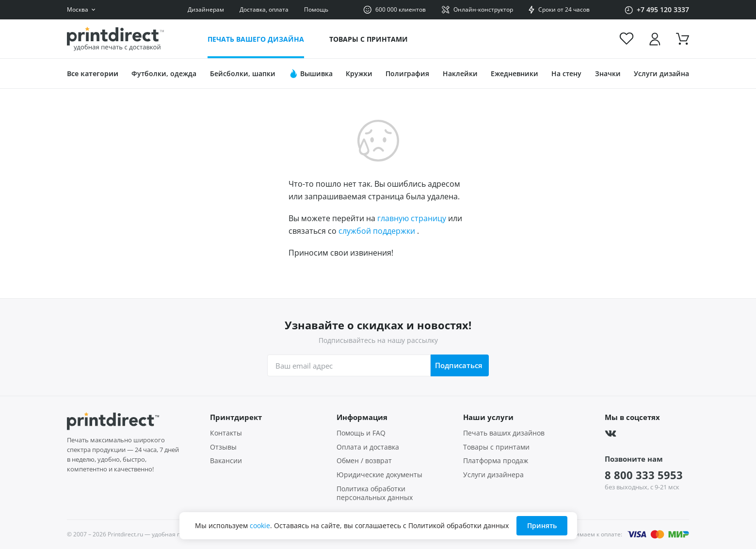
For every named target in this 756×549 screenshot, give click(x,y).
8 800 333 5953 (644, 475)
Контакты (226, 433)
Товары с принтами (369, 39)
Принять (542, 525)
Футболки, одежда (164, 73)
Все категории (93, 73)
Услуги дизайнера (493, 475)
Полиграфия (407, 73)
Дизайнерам (206, 9)
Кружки (359, 73)
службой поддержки (377, 231)
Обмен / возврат (364, 461)
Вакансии (226, 461)
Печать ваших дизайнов (504, 433)
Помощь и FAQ (361, 433)
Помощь (316, 9)
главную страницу (412, 218)
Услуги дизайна (661, 73)
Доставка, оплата (264, 9)
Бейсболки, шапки (243, 73)
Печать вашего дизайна (256, 39)
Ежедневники (515, 73)
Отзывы (223, 447)
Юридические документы (379, 475)
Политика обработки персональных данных (375, 493)
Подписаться (458, 365)
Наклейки (460, 73)
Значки (608, 73)
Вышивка (311, 74)
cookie (260, 525)
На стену (566, 73)
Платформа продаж (496, 461)
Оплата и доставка (368, 447)
